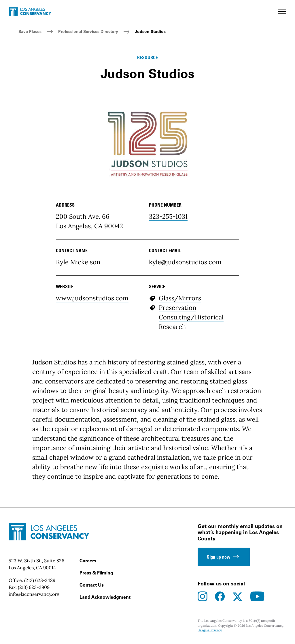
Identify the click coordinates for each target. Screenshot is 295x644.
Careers (88, 561)
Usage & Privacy (210, 630)
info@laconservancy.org (34, 594)
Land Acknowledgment (105, 597)
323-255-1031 (168, 216)
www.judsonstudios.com (92, 298)
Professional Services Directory (88, 31)
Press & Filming (96, 573)
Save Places (30, 31)
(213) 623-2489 (40, 580)
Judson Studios (150, 31)
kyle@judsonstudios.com (185, 262)
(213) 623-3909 (34, 587)
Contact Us (92, 585)
